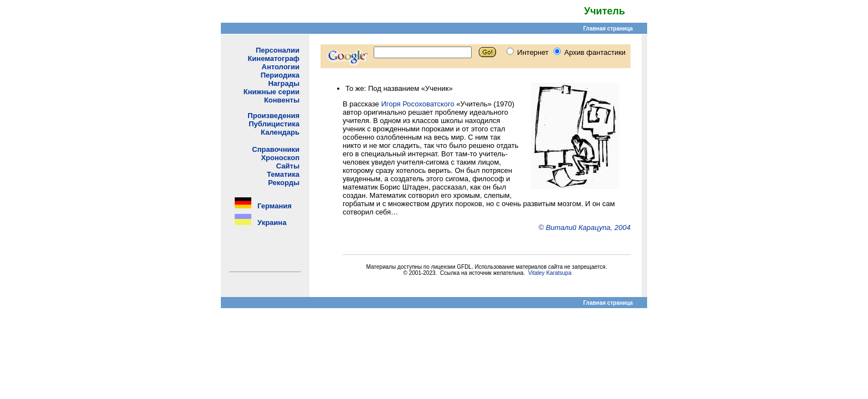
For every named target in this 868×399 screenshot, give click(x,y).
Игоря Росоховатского (417, 104)
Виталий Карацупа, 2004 (588, 227)
